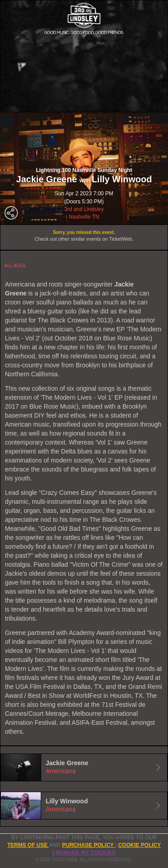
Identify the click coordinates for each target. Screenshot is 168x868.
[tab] (84, 767)
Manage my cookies (85, 853)
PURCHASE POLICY (88, 845)
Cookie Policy (140, 845)
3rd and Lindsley (84, 209)
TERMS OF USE (28, 845)
